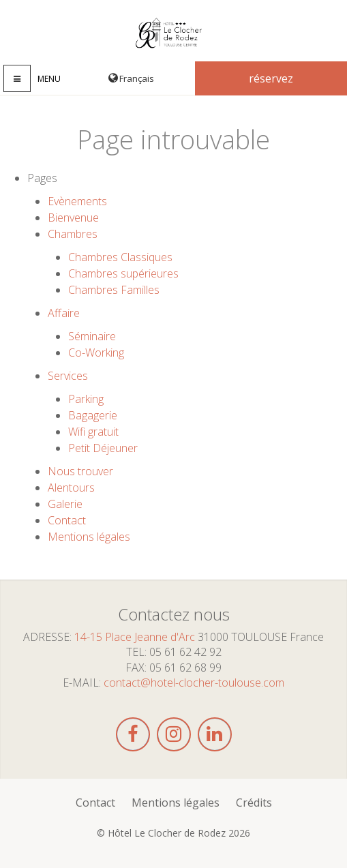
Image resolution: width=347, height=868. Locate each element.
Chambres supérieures (123, 273)
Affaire (64, 313)
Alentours (71, 488)
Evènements (77, 201)
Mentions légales (89, 537)
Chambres (73, 234)
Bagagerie (93, 415)
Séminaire (92, 336)
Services (68, 376)
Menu (49, 79)
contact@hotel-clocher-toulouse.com (194, 683)
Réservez (271, 78)
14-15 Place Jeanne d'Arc (135, 637)
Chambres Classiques (120, 257)
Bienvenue (73, 218)
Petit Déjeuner (103, 448)
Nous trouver (80, 471)
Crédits (254, 803)
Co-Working (96, 353)
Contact (67, 520)
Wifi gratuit (93, 432)
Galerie (65, 504)
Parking (86, 399)
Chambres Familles (114, 290)
